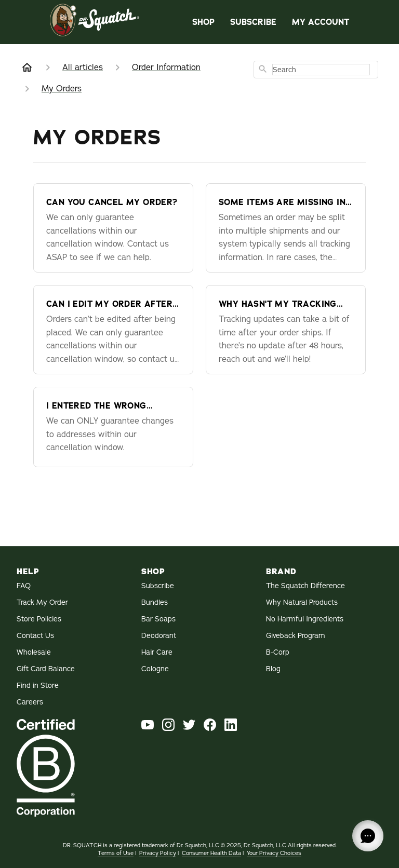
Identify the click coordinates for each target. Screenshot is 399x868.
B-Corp (278, 652)
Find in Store (38, 685)
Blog (273, 669)
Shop (203, 22)
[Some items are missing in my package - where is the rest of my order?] (286, 228)
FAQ (24, 586)
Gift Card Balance (46, 669)
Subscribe (253, 22)
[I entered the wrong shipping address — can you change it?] (113, 427)
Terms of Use (116, 853)
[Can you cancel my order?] (113, 228)
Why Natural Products (302, 602)
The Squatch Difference (305, 586)
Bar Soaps (158, 619)
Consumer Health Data (211, 853)
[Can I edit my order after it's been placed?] (113, 330)
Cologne (155, 669)
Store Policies (39, 619)
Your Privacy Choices (274, 853)
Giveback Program (296, 635)
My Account (321, 22)
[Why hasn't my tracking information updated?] (286, 330)
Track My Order (42, 602)
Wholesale (34, 652)
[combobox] (316, 70)
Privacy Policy (158, 853)
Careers (30, 702)
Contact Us (35, 635)
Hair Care (157, 652)
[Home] (27, 67)
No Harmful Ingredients (305, 619)
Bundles (155, 602)
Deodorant (159, 635)
